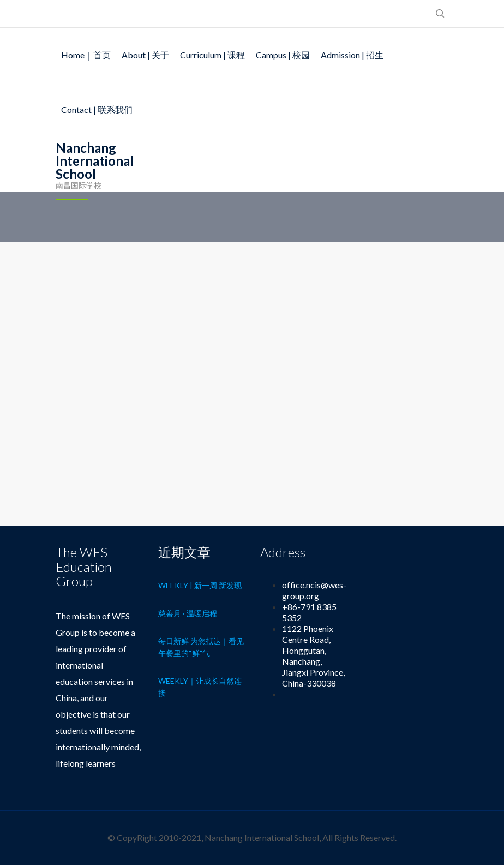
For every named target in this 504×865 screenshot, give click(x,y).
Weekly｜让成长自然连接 (200, 687)
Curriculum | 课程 (212, 55)
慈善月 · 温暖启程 (188, 613)
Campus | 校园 (283, 55)
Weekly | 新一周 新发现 (200, 585)
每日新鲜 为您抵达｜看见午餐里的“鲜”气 (201, 647)
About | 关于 (145, 55)
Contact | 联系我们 (97, 109)
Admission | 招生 (352, 55)
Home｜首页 (86, 55)
